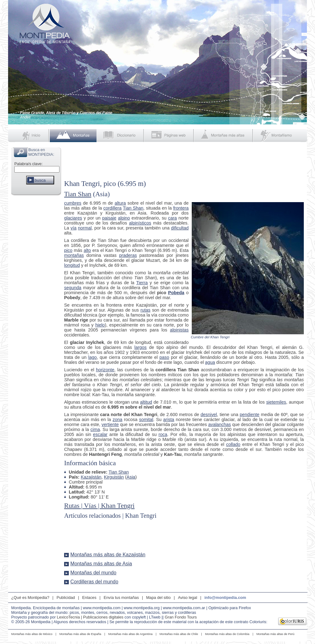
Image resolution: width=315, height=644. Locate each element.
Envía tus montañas (121, 598)
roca (163, 434)
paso (164, 357)
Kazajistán (91, 477)
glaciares (73, 218)
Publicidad (66, 598)
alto (87, 250)
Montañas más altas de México (32, 634)
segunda (73, 288)
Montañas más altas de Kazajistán (108, 555)
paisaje (109, 218)
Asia (131, 477)
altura (120, 203)
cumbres (73, 203)
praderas (128, 255)
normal (85, 228)
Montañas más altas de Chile (179, 634)
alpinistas (179, 330)
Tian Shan (78, 194)
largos (141, 347)
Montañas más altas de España (80, 634)
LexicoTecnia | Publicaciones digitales (90, 617)
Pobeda (176, 293)
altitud (146, 402)
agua (210, 362)
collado (233, 444)
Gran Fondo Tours (181, 617)
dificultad (180, 228)
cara (172, 218)
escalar (100, 434)
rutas (145, 310)
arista (169, 419)
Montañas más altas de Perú (275, 634)
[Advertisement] (36, 290)
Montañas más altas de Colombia (227, 634)
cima (95, 429)
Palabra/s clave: (28, 164)
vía (74, 228)
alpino (124, 218)
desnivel (209, 415)
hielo (100, 325)
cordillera (112, 208)
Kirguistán (114, 477)
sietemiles (276, 402)
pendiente (249, 415)
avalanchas (220, 424)
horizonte (105, 370)
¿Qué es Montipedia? (30, 598)
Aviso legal (188, 598)
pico (68, 250)
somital (146, 419)
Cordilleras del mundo (94, 582)
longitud (72, 265)
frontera (181, 208)
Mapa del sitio (158, 598)
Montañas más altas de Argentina (130, 634)
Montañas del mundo (93, 573)
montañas (74, 255)
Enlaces (89, 598)
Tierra (142, 283)
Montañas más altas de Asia (101, 564)
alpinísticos (140, 223)
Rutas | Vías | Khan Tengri (99, 506)
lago (93, 357)
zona (118, 419)
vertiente (110, 424)
